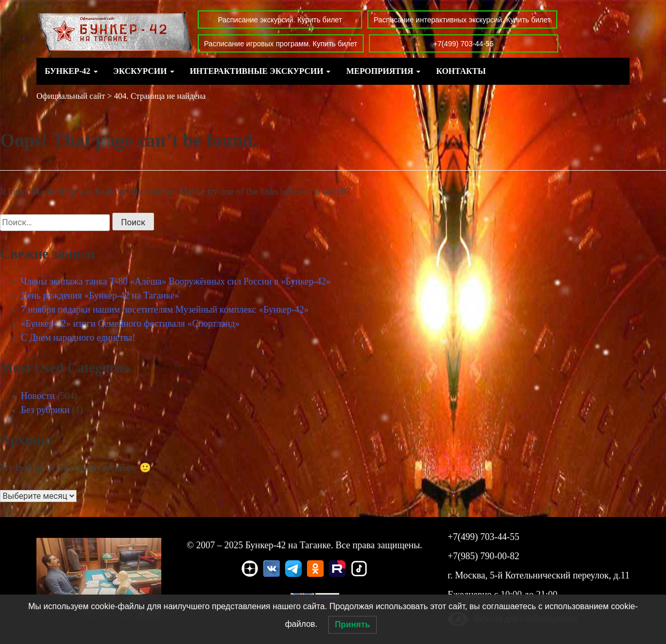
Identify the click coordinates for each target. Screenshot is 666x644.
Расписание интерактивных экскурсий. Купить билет (462, 20)
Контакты (461, 71)
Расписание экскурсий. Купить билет (280, 20)
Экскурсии (144, 71)
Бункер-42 (71, 71)
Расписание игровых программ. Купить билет (281, 44)
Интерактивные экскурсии (260, 71)
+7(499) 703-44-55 (464, 44)
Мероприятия (383, 71)
